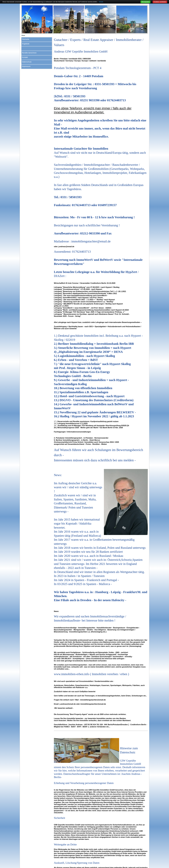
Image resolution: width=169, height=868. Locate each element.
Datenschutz (27, 62)
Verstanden (146, 2)
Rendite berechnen (29, 53)
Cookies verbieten (160, 2)
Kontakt (25, 57)
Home (23, 35)
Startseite (26, 39)
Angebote (26, 44)
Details (101, 2)
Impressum (26, 66)
